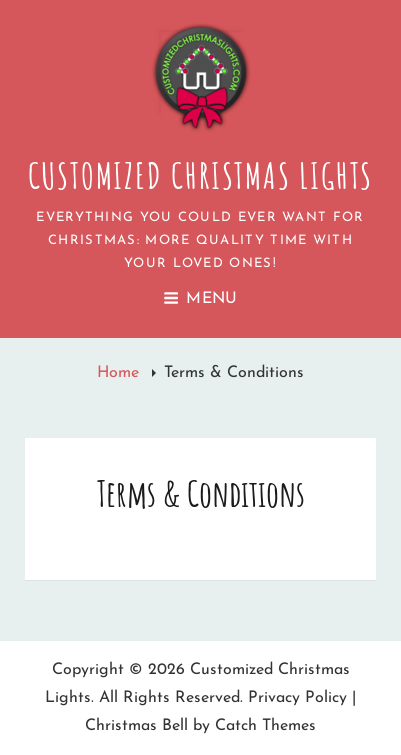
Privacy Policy (297, 698)
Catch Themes (265, 726)
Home (120, 373)
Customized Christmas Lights (201, 175)
